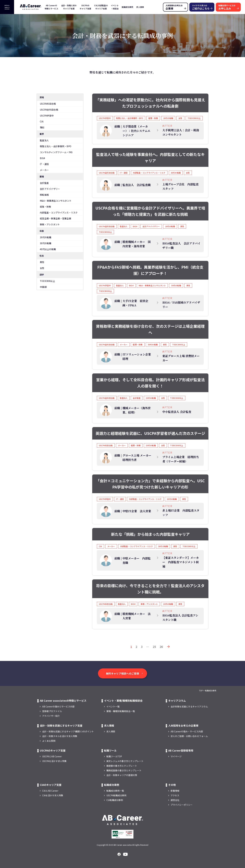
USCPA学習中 (47, 116)
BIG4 (42, 158)
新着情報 (175, 791)
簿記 (42, 127)
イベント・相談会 (115, 7)
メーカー (44, 170)
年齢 (42, 231)
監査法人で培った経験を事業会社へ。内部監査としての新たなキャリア (150, 157)
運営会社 (175, 800)
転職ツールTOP (114, 756)
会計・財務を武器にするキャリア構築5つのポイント (68, 731)
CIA (42, 121)
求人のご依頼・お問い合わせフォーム (189, 736)
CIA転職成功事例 (115, 800)
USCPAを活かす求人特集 (54, 761)
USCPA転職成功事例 (116, 795)
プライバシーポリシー (182, 805)
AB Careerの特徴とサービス (51, 7)
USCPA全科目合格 (49, 110)
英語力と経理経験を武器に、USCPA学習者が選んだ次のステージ (150, 433)
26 (161, 647)
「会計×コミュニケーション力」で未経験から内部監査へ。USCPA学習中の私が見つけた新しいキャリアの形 (150, 484)
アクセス (175, 795)
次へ (168, 647)
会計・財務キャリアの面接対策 (122, 775)
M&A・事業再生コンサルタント (56, 201)
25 (154, 647)
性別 (42, 256)
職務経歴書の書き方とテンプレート (124, 770)
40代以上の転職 (48, 249)
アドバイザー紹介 (51, 716)
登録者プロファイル (52, 711)
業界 (42, 134)
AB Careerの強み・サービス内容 (187, 731)
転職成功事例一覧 (115, 791)
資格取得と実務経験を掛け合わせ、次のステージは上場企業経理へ (150, 329)
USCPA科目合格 (48, 104)
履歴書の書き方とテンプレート (122, 766)
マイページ (176, 756)
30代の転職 (46, 243)
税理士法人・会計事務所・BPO (56, 146)
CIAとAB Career (50, 791)
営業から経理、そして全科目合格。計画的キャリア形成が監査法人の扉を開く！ (150, 383)
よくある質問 (49, 741)
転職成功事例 (127, 7)
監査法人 (44, 140)
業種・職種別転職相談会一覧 (121, 711)
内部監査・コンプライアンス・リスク (59, 213)
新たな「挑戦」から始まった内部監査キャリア (150, 534)
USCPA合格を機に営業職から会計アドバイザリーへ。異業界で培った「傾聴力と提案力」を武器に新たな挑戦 (150, 211)
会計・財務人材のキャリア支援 (69, 7)
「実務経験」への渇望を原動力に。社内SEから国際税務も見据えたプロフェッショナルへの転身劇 (150, 103)
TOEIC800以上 (47, 281)
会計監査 (44, 183)
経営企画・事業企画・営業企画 (55, 218)
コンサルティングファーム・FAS (56, 152)
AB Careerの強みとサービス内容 (58, 706)
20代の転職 (46, 237)
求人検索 (140, 7)
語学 (42, 275)
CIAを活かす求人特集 (53, 795)
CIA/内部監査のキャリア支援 (101, 7)
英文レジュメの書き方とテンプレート (125, 761)
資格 (42, 97)
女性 (42, 268)
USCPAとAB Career (52, 756)
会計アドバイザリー (50, 189)
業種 (42, 177)
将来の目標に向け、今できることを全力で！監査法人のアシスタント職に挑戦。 (150, 589)
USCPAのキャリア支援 (85, 7)
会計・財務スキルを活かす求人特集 (60, 736)
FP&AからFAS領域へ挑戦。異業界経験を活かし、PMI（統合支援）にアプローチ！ (150, 270)
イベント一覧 (113, 706)
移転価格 (44, 195)
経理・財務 (45, 207)
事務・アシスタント (50, 224)
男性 (42, 262)
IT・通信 (44, 164)
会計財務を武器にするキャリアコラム (189, 706)
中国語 (43, 287)
